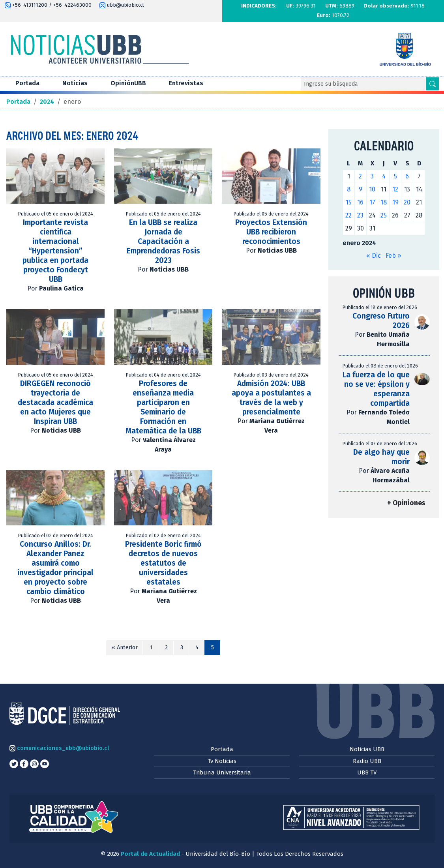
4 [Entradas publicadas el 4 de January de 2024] (384, 176)
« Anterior (125, 648)
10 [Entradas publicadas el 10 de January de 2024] (372, 189)
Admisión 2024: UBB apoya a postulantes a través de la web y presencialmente (271, 398)
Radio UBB (367, 761)
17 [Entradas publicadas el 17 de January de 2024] (372, 202)
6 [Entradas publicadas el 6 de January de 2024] (407, 176)
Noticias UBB (367, 749)
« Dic (374, 256)
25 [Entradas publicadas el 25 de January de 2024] (384, 215)
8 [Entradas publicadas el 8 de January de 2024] (349, 189)
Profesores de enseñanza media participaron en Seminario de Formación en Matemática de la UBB (163, 407)
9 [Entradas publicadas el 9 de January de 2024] (361, 189)
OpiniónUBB (128, 83)
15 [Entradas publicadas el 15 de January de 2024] (349, 202)
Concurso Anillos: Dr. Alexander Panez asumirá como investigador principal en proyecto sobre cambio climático (55, 568)
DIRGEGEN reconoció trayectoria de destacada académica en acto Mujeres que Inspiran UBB (55, 402)
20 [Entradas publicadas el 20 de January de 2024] (407, 202)
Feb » (393, 256)
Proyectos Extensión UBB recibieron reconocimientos (271, 232)
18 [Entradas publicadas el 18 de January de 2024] (384, 202)
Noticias (75, 83)
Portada (27, 83)
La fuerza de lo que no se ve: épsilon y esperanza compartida (376, 389)
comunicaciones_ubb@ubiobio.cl (59, 748)
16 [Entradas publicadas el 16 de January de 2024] (360, 202)
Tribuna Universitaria (222, 772)
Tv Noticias (222, 761)
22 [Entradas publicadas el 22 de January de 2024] (348, 215)
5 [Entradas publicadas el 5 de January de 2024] (395, 176)
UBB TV (367, 772)
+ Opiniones (406, 503)
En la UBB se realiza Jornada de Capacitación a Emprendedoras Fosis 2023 (163, 241)
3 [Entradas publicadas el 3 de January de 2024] (372, 176)
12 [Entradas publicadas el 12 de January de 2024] (395, 189)
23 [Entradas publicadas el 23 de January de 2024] (360, 215)
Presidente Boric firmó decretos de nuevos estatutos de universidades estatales (163, 563)
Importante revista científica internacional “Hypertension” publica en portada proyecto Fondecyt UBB (55, 251)
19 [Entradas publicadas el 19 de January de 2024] (395, 202)
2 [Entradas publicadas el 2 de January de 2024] (360, 176)
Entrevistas (186, 83)
